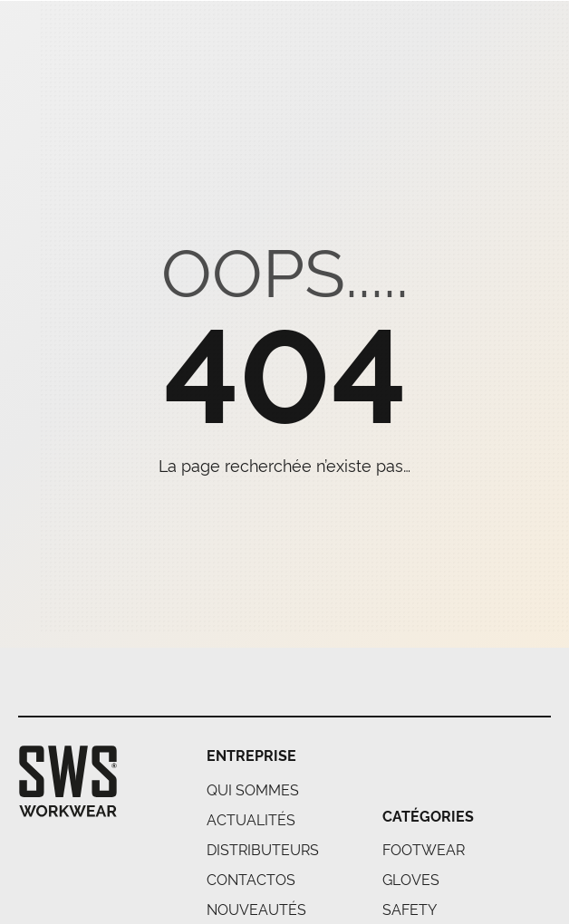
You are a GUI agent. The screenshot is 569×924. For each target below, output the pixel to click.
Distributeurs (263, 849)
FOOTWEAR (424, 849)
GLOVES (411, 879)
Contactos (251, 879)
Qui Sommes (253, 789)
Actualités (251, 819)
